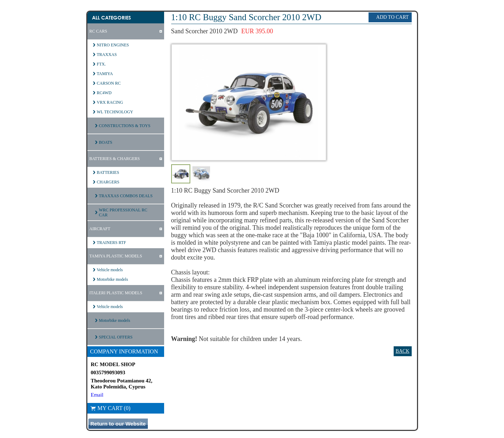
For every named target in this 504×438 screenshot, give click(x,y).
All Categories (111, 18)
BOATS (106, 142)
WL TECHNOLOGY (115, 112)
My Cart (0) (110, 408)
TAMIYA (105, 74)
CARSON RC (109, 83)
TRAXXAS (107, 55)
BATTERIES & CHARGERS (115, 159)
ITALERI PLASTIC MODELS (116, 293)
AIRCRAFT (100, 229)
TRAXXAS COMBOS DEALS (126, 196)
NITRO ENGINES (113, 45)
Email (97, 395)
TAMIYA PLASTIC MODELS (116, 256)
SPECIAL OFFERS (116, 337)
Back (403, 351)
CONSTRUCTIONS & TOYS (125, 126)
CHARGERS (108, 182)
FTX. (102, 64)
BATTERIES (108, 172)
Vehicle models (110, 270)
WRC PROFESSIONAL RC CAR (123, 212)
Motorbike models (112, 279)
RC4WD (104, 93)
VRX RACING (110, 102)
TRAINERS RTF (112, 243)
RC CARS (98, 31)
